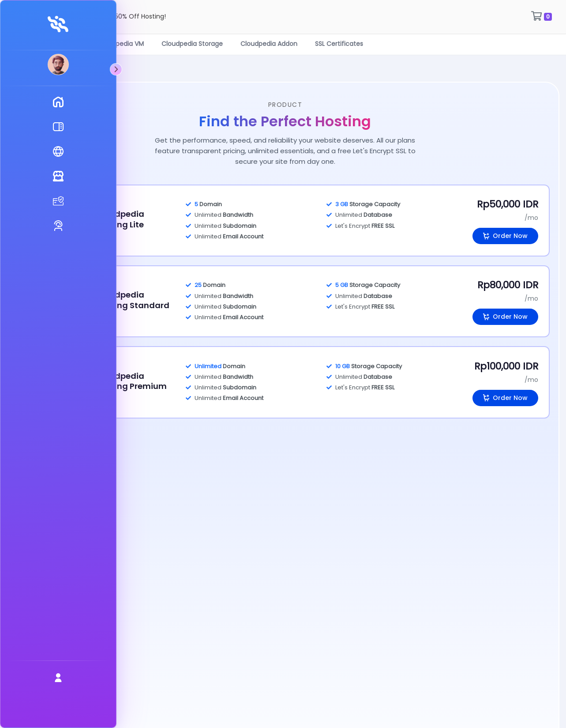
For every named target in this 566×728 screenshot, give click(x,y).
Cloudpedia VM (156, 46)
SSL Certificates (374, 46)
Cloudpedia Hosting (85, 46)
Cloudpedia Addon (304, 46)
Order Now (505, 239)
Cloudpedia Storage (227, 46)
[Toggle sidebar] (39, 69)
